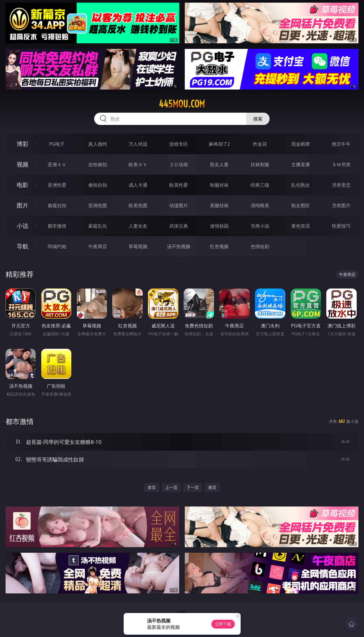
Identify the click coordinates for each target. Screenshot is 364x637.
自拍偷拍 (98, 164)
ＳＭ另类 (341, 164)
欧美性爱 (179, 185)
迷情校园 (219, 226)
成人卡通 (138, 185)
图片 (23, 205)
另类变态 (341, 185)
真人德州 (98, 144)
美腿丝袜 (219, 205)
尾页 (212, 487)
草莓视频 (138, 246)
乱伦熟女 (301, 185)
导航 (23, 246)
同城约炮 (57, 246)
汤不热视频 (179, 246)
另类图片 (341, 205)
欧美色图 (138, 205)
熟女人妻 (219, 164)
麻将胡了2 (219, 144)
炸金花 (260, 144)
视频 (23, 164)
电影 (23, 185)
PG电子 (57, 144)
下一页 (193, 487)
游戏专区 (179, 144)
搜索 (258, 119)
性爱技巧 (341, 226)
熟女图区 (301, 205)
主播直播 (301, 164)
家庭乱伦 (98, 226)
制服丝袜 (219, 185)
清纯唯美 (260, 205)
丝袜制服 (260, 164)
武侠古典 (179, 226)
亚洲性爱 (57, 185)
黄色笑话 (301, 226)
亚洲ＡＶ (57, 164)
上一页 (171, 487)
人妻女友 (138, 226)
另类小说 (260, 226)
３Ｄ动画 (179, 164)
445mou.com (182, 104)
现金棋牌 (301, 144)
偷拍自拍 (98, 185)
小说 (23, 226)
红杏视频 (219, 246)
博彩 (23, 144)
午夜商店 (98, 246)
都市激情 (57, 226)
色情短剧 (260, 246)
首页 (152, 487)
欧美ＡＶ (138, 164)
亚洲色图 (98, 205)
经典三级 (260, 185)
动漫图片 (179, 205)
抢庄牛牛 (341, 144)
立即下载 (223, 624)
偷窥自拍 (57, 205)
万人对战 (138, 144)
